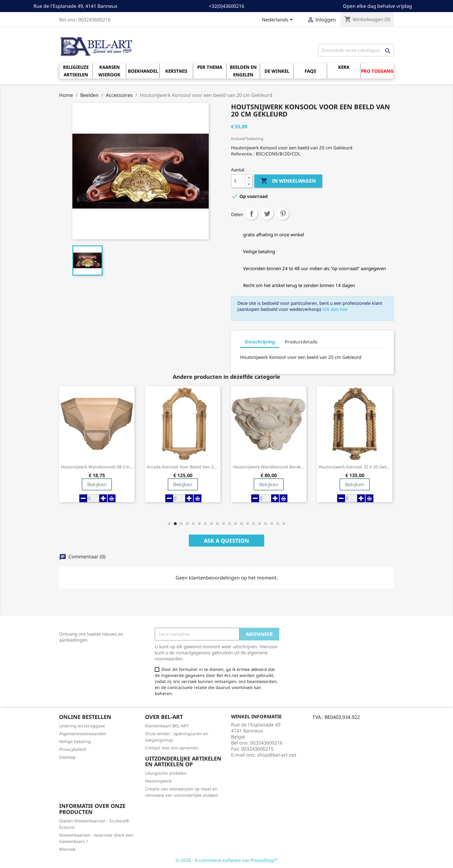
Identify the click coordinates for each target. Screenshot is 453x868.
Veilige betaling (75, 741)
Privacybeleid (73, 749)
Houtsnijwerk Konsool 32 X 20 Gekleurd (355, 467)
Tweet (267, 214)
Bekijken (97, 484)
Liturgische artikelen (166, 773)
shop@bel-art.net (277, 755)
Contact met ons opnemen (172, 748)
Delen (252, 214)
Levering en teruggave (82, 726)
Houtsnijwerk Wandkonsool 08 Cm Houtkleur (97, 467)
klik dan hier (335, 309)
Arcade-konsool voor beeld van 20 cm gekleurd (183, 467)
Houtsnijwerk (158, 781)
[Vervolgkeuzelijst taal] (278, 20)
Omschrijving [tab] (260, 342)
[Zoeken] (356, 50)
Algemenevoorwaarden (83, 734)
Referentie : (243, 154)
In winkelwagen (288, 181)
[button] (169, 524)
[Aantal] (238, 181)
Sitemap (67, 757)
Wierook (67, 849)
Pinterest (283, 214)
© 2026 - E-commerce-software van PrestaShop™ (227, 860)
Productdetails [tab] (301, 342)
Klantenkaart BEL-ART (167, 726)
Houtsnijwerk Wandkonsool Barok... (269, 467)
